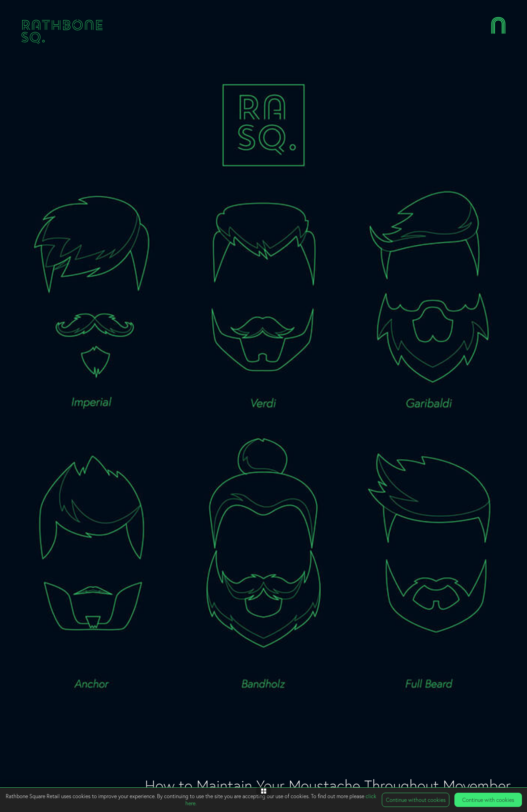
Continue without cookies (416, 800)
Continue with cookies (488, 800)
